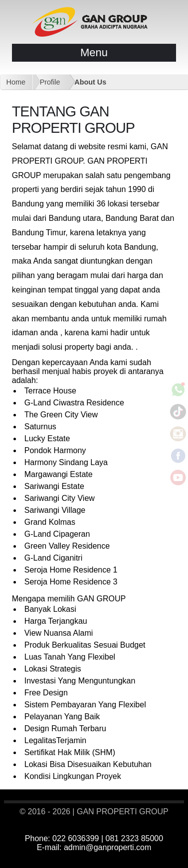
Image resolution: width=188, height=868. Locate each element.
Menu (94, 52)
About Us (90, 82)
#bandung (139, 857)
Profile (50, 82)
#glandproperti (169, 857)
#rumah (117, 857)
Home (16, 82)
